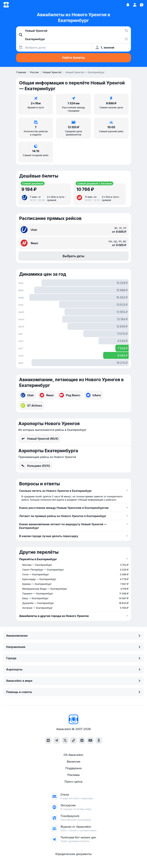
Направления (73, 647)
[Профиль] (135, 5)
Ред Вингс (70, 395)
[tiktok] (73, 740)
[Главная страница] (6, 5)
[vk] (48, 740)
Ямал (47, 395)
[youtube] (90, 740)
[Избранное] (128, 5)
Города (73, 658)
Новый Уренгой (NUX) (40, 438)
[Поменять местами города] (126, 31)
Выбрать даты (73, 256)
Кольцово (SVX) (35, 466)
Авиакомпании (73, 636)
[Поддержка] (142, 5)
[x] (65, 740)
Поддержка (74, 768)
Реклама (73, 775)
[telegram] (57, 740)
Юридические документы (73, 854)
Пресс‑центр (73, 782)
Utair (27, 395)
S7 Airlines (31, 405)
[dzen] (82, 740)
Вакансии (73, 761)
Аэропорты (73, 669)
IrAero (93, 395)
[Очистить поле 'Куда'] (126, 39)
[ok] (99, 740)
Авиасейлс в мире (73, 681)
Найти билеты (74, 58)
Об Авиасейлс (73, 755)
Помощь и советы (73, 692)
